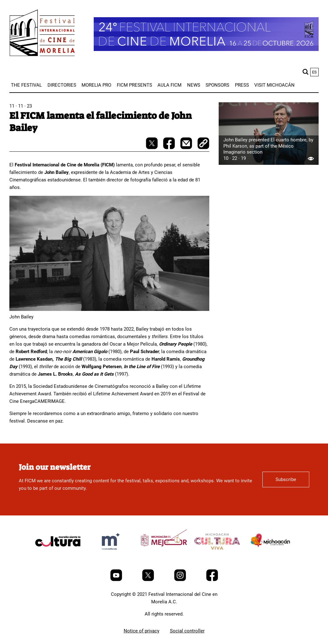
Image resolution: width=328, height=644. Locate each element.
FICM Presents (134, 85)
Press (242, 85)
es (314, 72)
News (194, 85)
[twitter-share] (152, 148)
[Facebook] (212, 580)
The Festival (26, 85)
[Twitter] (149, 580)
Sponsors (217, 85)
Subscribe (286, 479)
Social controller (187, 631)
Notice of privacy (142, 631)
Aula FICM (169, 85)
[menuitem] (26, 85)
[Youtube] (117, 580)
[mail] (187, 148)
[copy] (203, 144)
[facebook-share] (170, 148)
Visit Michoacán (274, 85)
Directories (62, 85)
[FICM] (42, 34)
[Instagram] (181, 580)
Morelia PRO (96, 85)
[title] (58, 556)
